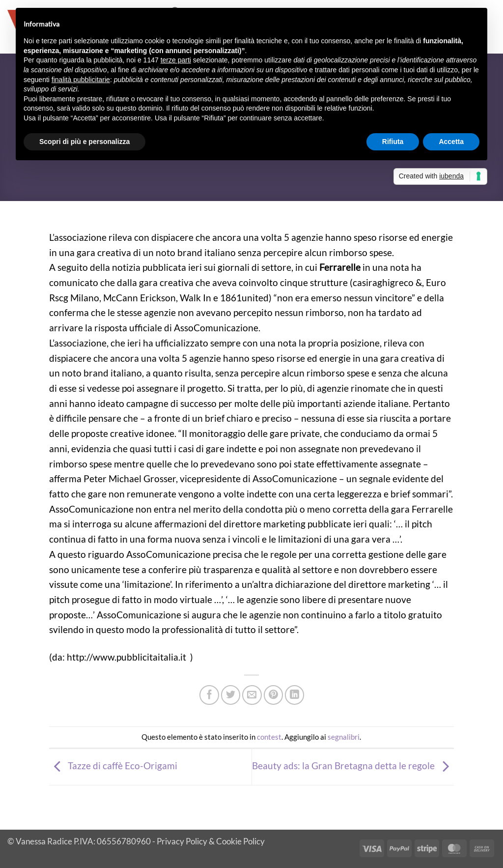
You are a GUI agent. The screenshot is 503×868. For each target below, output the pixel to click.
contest (269, 737)
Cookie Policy (240, 841)
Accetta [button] (451, 142)
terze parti (176, 60)
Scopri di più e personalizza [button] (84, 142)
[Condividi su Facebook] (209, 695)
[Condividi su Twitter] (231, 695)
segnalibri (344, 737)
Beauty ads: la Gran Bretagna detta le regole (353, 766)
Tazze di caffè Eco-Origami (113, 766)
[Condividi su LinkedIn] (295, 695)
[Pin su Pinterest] (274, 695)
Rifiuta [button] (393, 142)
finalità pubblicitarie (81, 80)
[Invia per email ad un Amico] (252, 695)
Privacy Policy (182, 841)
